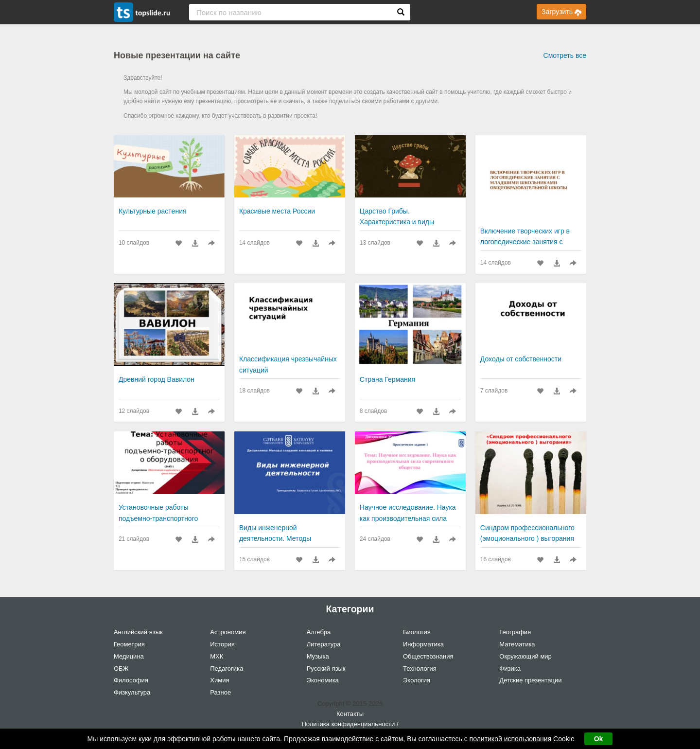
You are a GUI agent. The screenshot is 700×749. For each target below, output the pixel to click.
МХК (217, 656)
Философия (131, 680)
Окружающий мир (525, 656)
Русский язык (326, 669)
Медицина (129, 656)
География (515, 632)
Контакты (350, 714)
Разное (220, 692)
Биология (417, 632)
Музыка (318, 656)
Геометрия (129, 644)
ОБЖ (121, 669)
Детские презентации (530, 680)
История (222, 644)
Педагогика (227, 669)
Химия (219, 680)
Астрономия (228, 632)
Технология (420, 669)
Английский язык (138, 632)
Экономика (323, 680)
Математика (517, 644)
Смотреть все (565, 55)
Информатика (423, 644)
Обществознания (428, 656)
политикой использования (511, 739)
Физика (510, 669)
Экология (417, 680)
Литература (324, 644)
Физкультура (132, 692)
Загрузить (561, 12)
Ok (599, 739)
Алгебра (319, 632)
